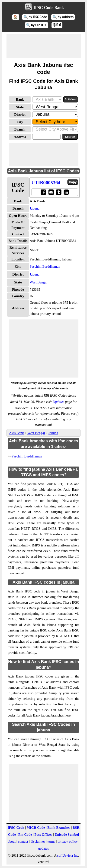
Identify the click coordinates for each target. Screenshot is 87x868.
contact (23, 842)
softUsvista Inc (68, 855)
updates (44, 848)
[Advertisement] (44, 46)
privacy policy (68, 842)
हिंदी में (57, 25)
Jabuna (35, 208)
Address (20, 137)
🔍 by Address (63, 17)
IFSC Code (16, 828)
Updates (58, 402)
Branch (20, 129)
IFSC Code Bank (49, 8)
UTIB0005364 (46, 183)
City (20, 122)
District (20, 115)
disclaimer (38, 842)
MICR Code (36, 828)
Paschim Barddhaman (45, 266)
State (20, 107)
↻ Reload (71, 99)
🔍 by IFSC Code (35, 17)
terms (51, 842)
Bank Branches (59, 828)
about (12, 842)
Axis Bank (16, 433)
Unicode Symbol (67, 835)
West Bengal (39, 282)
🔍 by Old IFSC (37, 25)
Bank (20, 99)
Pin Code (25, 835)
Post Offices (43, 835)
